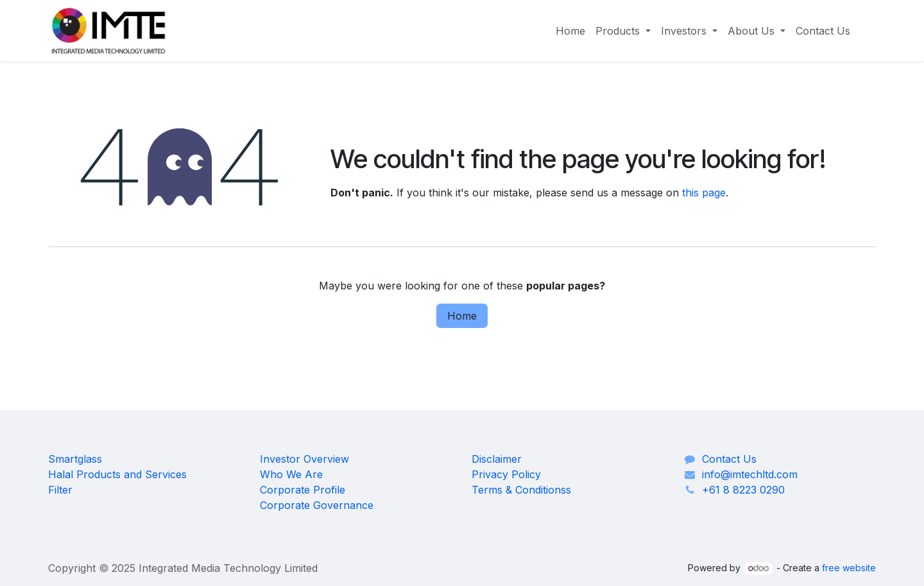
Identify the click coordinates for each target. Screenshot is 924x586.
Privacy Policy (506, 474)
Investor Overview (304, 459)
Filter (60, 490)
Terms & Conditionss (521, 490)
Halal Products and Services (117, 474)
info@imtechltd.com (750, 474)
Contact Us (729, 459)
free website (849, 568)
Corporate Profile (303, 490)
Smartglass (75, 459)
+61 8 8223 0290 (743, 490)
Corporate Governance (317, 505)
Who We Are (291, 474)
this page (704, 193)
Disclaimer (497, 459)
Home (462, 316)
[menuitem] (570, 31)
